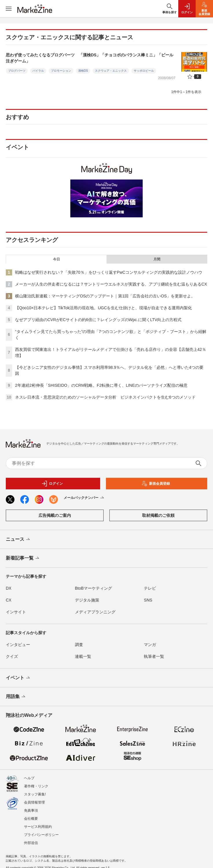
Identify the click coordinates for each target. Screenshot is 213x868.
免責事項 (31, 810)
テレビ (150, 588)
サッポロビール (144, 71)
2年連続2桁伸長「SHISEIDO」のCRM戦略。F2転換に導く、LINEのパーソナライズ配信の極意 (101, 385)
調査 (79, 645)
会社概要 (31, 819)
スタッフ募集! (35, 794)
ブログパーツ (17, 71)
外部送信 (31, 843)
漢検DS (83, 71)
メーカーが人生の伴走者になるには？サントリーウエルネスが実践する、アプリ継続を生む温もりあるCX (111, 284)
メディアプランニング (95, 612)
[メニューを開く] (9, 9)
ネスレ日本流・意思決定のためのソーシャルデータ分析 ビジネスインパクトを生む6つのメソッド (105, 397)
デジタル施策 (87, 600)
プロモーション (61, 71)
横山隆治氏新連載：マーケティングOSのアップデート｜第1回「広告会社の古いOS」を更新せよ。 (105, 296)
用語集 (16, 697)
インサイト (16, 612)
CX (9, 600)
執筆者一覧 (154, 656)
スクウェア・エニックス (111, 71)
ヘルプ (29, 778)
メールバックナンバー (84, 498)
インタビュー (18, 645)
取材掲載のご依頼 (158, 515)
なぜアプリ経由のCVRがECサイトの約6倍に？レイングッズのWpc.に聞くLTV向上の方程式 (98, 320)
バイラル (38, 71)
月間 (157, 259)
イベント (18, 678)
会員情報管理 (34, 802)
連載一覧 (83, 656)
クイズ (12, 656)
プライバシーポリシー (41, 835)
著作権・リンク (36, 786)
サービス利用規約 (38, 827)
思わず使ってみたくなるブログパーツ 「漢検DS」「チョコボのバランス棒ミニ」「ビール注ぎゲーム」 (90, 58)
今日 (56, 259)
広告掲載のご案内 (55, 515)
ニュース (18, 540)
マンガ (150, 645)
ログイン (52, 484)
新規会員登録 (156, 484)
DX (9, 588)
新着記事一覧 (23, 558)
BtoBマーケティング (93, 588)
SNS (148, 600)
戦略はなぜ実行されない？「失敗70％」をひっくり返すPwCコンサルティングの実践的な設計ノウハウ (109, 272)
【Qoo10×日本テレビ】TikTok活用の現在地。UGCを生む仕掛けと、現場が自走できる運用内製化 (103, 308)
